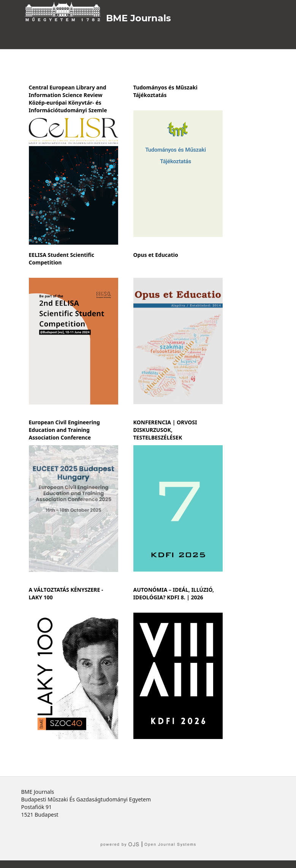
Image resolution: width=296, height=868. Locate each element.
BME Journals (139, 18)
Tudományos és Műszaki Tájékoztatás (165, 91)
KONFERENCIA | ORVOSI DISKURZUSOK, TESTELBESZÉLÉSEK (165, 430)
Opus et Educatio (156, 255)
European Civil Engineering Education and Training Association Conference (64, 430)
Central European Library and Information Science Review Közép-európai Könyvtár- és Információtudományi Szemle (68, 99)
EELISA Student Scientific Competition (62, 259)
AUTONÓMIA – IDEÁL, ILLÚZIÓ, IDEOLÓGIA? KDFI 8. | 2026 (174, 593)
